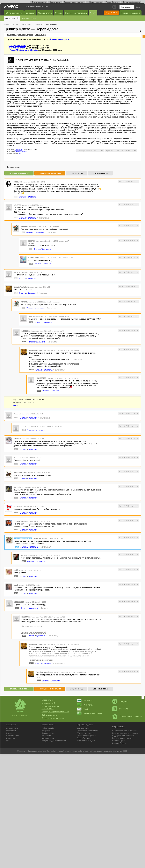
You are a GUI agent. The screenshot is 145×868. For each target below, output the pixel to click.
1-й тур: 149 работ (18, 46)
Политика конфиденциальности (125, 733)
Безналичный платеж (90, 713)
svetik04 (17, 439)
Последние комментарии (50, 173)
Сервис (59, 13)
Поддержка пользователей (123, 736)
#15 (16, 498)
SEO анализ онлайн (50, 715)
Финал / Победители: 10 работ (24, 50)
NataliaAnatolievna (22, 287)
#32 (39, 391)
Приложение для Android (127, 716)
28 (20, 153)
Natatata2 (18, 506)
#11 (24, 430)
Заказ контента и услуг (86, 741)
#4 (16, 293)
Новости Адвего (119, 741)
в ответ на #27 (74, 350)
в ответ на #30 (81, 672)
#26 (17, 608)
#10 (16, 418)
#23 (24, 561)
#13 (16, 464)
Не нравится (126, 151)
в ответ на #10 (57, 426)
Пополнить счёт (13, 736)
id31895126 (26, 331)
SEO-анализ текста (95, 2)
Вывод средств (48, 738)
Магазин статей (45, 13)
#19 (17, 547)
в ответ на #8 (64, 316)
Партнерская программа (122, 738)
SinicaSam (18, 487)
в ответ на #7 (64, 241)
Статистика (11, 738)
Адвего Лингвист (112, 2)
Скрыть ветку (44, 218)
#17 (16, 513)
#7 (23, 232)
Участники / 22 (77, 173)
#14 (16, 478)
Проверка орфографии (131, 2)
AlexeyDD (18, 150)
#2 (16, 218)
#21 (16, 576)
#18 (16, 529)
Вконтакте (120, 709)
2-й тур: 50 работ (17, 48)
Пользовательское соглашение (125, 731)
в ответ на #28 (74, 645)
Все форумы (10, 18)
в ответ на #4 (56, 302)
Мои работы (46, 731)
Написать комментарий (19, 173)
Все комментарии (100, 173)
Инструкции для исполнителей (54, 741)
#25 (16, 593)
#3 (16, 278)
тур (40, 35)
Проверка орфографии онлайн (55, 712)
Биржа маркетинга (39, 2)
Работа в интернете (14, 13)
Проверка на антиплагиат (74, 2)
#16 (31, 264)
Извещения (11, 733)
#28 (24, 636)
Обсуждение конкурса (58, 39)
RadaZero (18, 182)
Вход (138, 7)
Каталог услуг (55, 2)
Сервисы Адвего (119, 743)
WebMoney (85, 705)
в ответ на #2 (56, 226)
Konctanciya (34, 258)
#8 (23, 308)
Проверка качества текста (53, 718)
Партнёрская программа (76, 13)
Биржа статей (48, 700)
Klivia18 (24, 226)
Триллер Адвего (26, 35)
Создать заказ (111, 12)
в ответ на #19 (56, 555)
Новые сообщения (30, 18)
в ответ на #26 (60, 617)
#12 (16, 449)
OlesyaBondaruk (21, 521)
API (8, 741)
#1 (16, 197)
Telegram (120, 701)
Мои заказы (11, 731)
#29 (31, 369)
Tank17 (24, 555)
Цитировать (32, 197)
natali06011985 (20, 472)
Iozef (16, 585)
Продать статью (48, 733)
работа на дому (85, 751)
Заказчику (30, 13)
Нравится (110, 151)
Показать (16, 405)
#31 (39, 680)
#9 (30, 249)
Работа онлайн (48, 728)
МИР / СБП (85, 701)
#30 (31, 663)
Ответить (23, 197)
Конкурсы (12, 35)
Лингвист (84, 738)
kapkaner (37, 538)
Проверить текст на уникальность (50, 707)
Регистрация (127, 7)
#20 (31, 322)
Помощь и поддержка (130, 13)
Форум (93, 13)
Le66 (16, 570)
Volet (82, 709)
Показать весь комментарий (34, 632)
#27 (24, 341)
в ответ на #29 (74, 378)
